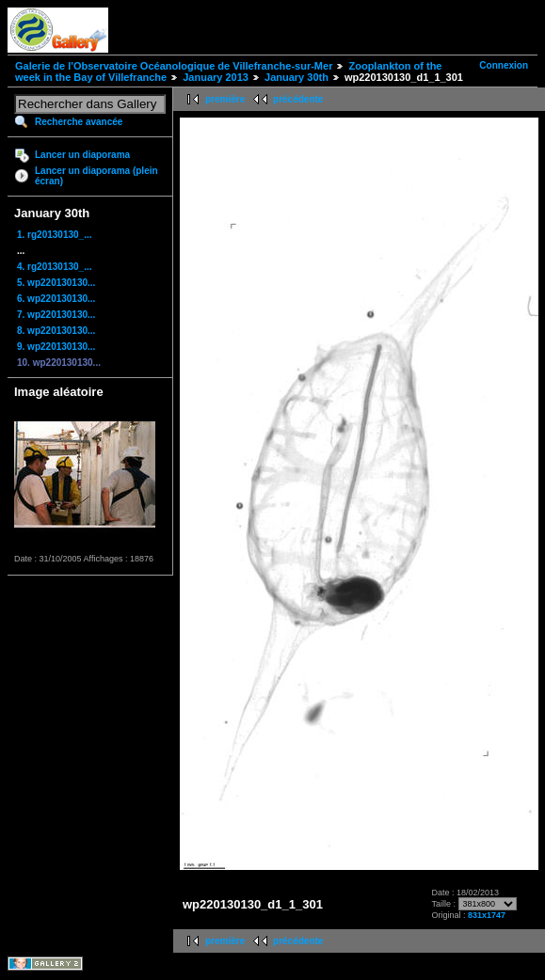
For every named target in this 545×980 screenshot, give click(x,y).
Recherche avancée (79, 122)
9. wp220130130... (56, 347)
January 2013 (216, 77)
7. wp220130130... (56, 315)
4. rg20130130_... (55, 267)
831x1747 (487, 915)
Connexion (504, 65)
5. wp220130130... (56, 283)
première (225, 99)
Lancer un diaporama (82, 155)
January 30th (297, 77)
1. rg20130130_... (55, 235)
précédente (298, 99)
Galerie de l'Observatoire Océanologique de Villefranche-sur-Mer (174, 66)
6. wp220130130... (56, 299)
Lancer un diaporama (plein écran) (96, 176)
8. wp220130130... (56, 331)
